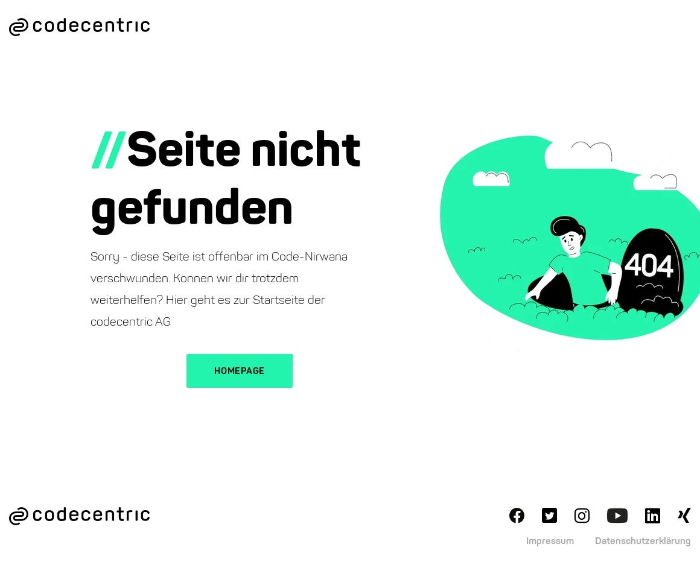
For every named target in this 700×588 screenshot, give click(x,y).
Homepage (240, 371)
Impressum (550, 541)
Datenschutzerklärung (643, 541)
